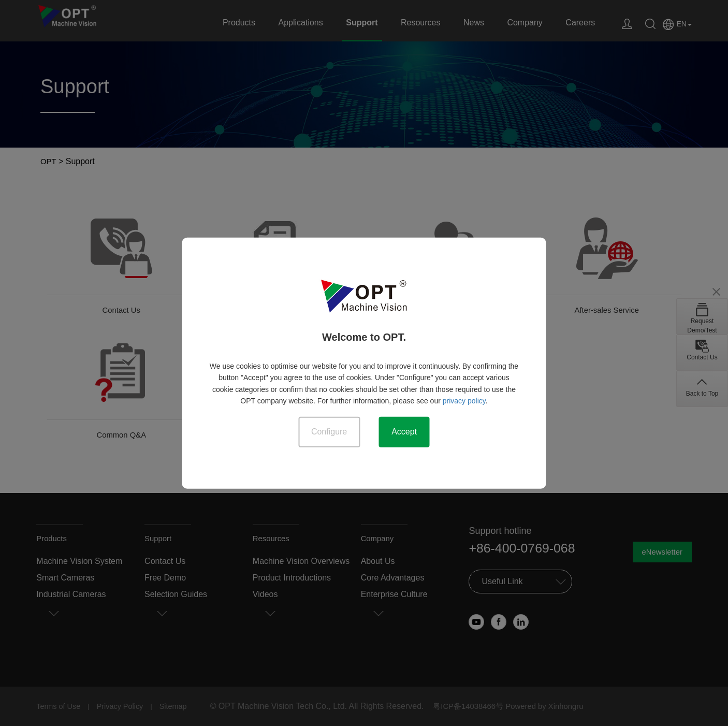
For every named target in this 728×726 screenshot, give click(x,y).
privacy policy (464, 400)
